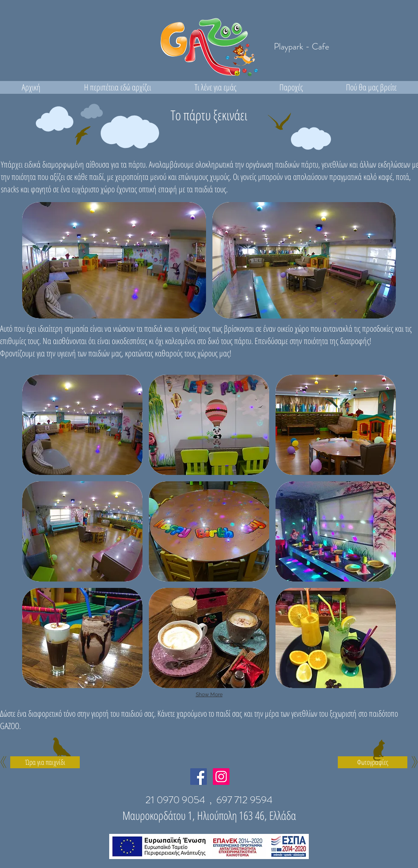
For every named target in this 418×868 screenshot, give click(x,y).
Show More (209, 694)
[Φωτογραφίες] (373, 762)
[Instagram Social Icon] (221, 777)
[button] (114, 260)
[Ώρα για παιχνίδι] (45, 762)
